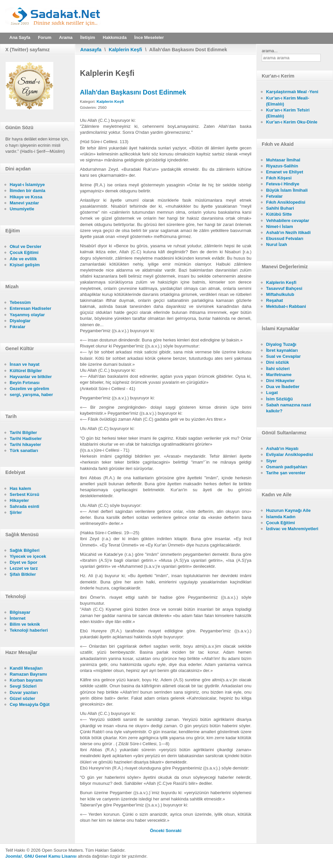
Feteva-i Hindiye (283, 184)
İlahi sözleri (278, 369)
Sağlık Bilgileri (25, 550)
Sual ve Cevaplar (283, 356)
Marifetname (279, 375)
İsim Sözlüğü (279, 399)
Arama (66, 37)
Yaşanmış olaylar (27, 315)
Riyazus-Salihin (282, 166)
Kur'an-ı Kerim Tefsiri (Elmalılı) (288, 113)
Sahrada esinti (24, 506)
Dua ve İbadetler (283, 387)
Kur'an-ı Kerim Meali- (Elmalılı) (288, 101)
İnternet (18, 618)
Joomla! (14, 856)
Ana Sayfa (20, 37)
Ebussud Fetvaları (285, 238)
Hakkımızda (115, 37)
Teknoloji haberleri (29, 630)
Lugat (272, 393)
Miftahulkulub (280, 294)
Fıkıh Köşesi (279, 178)
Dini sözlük (278, 362)
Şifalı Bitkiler (23, 574)
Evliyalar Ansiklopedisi (290, 454)
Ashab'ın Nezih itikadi (288, 232)
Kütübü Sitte (279, 214)
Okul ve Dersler (25, 246)
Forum (45, 37)
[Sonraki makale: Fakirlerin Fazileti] (173, 831)
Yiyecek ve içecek (28, 556)
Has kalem (20, 488)
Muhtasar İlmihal (283, 160)
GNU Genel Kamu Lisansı (50, 856)
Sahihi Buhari (280, 208)
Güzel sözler (22, 698)
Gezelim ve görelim (29, 389)
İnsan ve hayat (25, 364)
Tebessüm (20, 302)
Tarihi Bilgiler (23, 433)
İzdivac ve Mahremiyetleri (292, 529)
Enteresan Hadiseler (30, 308)
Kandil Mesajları (26, 668)
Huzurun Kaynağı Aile (288, 510)
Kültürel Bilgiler (26, 371)
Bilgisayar (20, 612)
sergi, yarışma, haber (31, 395)
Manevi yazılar (24, 203)
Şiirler (16, 512)
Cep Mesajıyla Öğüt (30, 704)
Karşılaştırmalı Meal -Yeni (292, 92)
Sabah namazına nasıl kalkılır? (289, 408)
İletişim (88, 37)
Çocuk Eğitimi (24, 252)
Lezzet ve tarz (24, 568)
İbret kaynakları (282, 350)
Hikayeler (19, 500)
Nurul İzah (277, 244)
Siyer (271, 461)
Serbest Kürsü (24, 494)
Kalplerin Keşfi (126, 50)
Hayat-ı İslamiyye (27, 185)
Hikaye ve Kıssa (26, 197)
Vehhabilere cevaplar (288, 220)
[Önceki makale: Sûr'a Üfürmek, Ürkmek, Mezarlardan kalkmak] (158, 831)
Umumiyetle (22, 209)
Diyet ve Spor (23, 562)
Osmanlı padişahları (287, 467)
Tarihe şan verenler (286, 473)
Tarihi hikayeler (25, 444)
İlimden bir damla (27, 191)
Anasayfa (91, 50)
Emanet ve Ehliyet (285, 172)
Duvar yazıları (24, 692)
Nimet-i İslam (280, 226)
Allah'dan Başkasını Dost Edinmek (133, 92)
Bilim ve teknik (25, 624)
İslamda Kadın (281, 517)
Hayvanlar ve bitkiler (31, 377)
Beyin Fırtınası (25, 383)
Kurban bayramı (26, 680)
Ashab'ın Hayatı (282, 448)
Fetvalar (274, 196)
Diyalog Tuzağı (281, 344)
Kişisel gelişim (25, 265)
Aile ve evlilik (23, 259)
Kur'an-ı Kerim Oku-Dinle (292, 122)
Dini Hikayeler (280, 381)
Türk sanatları (24, 450)
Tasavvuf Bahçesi (284, 288)
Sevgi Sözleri (23, 686)
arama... (270, 51)
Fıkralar (17, 327)
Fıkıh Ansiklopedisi (286, 202)
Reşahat (275, 300)
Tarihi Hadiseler (26, 438)
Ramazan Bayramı (28, 674)
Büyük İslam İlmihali (287, 190)
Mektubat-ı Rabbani (286, 306)
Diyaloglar (20, 321)
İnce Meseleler (149, 37)
